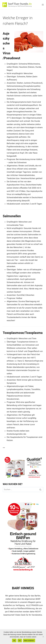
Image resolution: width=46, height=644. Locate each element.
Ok (14, 641)
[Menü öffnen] (43, 5)
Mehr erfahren (29, 641)
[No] (43, 637)
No (20, 641)
